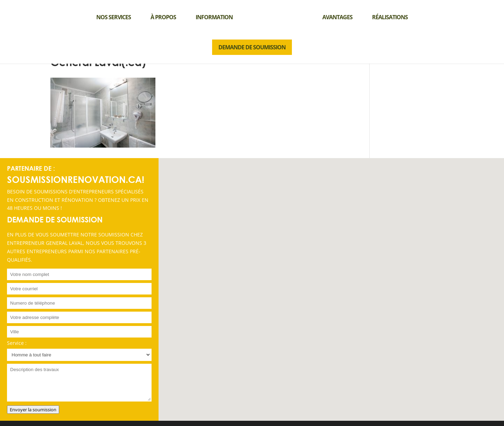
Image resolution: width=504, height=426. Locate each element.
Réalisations (390, 17)
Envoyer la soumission (33, 410)
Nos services (114, 17)
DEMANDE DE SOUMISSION (252, 47)
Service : (17, 343)
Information (214, 17)
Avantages (337, 17)
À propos (163, 17)
